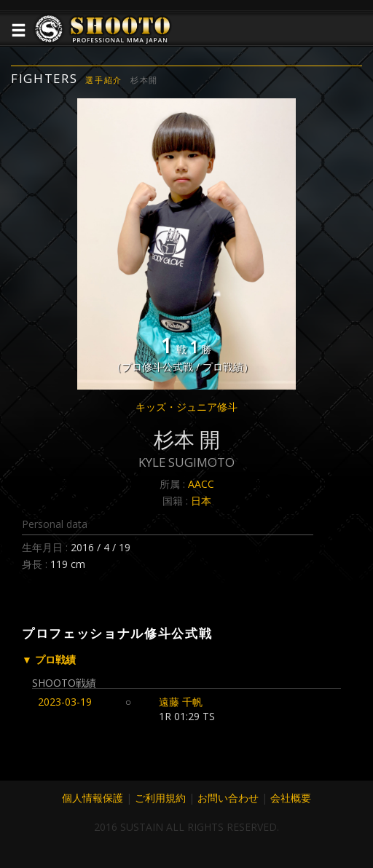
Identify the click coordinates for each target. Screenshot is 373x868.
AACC (201, 484)
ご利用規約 (160, 798)
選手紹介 (104, 80)
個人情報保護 (93, 798)
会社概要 (291, 798)
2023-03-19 (65, 702)
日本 (201, 501)
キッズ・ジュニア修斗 (186, 407)
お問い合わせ (228, 798)
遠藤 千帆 (181, 702)
